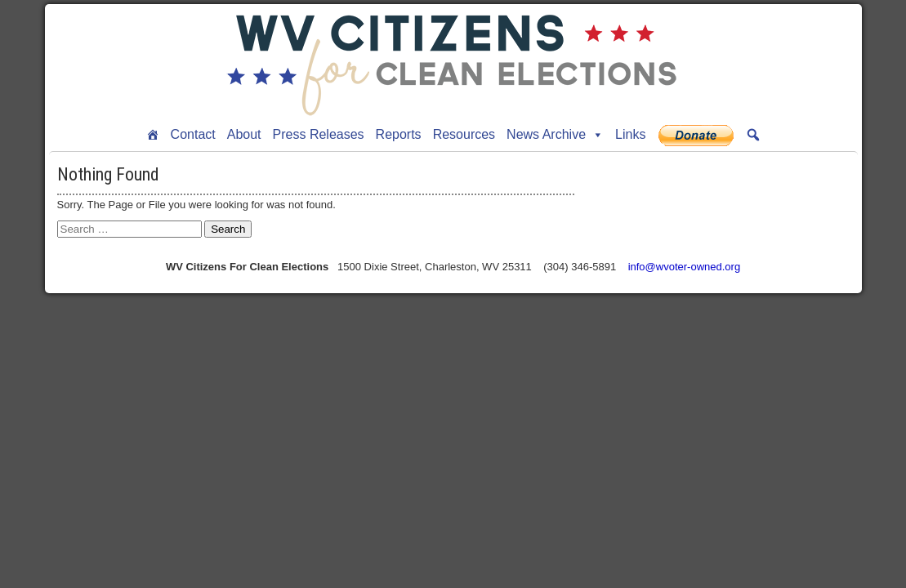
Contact (193, 134)
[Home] (153, 135)
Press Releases (319, 134)
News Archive (555, 135)
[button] (753, 135)
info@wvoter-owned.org (684, 267)
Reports (399, 134)
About (244, 134)
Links (630, 134)
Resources (464, 134)
